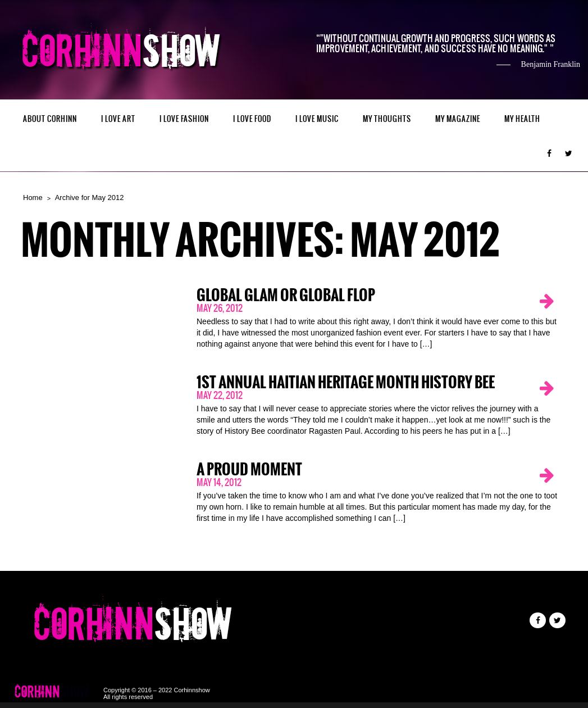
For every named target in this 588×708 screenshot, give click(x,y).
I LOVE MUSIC (317, 119)
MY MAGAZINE (458, 119)
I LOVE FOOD (252, 119)
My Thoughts (387, 119)
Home (33, 198)
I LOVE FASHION (184, 119)
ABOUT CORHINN (50, 119)
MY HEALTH (522, 119)
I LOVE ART (118, 119)
